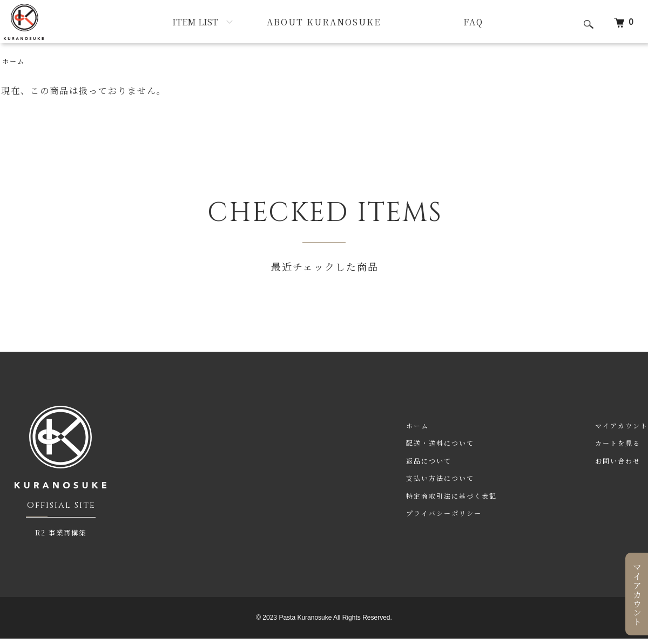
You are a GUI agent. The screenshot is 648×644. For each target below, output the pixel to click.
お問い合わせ (618, 461)
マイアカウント (637, 595)
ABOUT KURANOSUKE (324, 22)
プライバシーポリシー (444, 513)
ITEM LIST (195, 22)
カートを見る (618, 443)
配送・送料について (440, 443)
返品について (429, 461)
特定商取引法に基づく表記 (451, 496)
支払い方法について (440, 478)
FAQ (473, 22)
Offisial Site (61, 505)
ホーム (13, 61)
